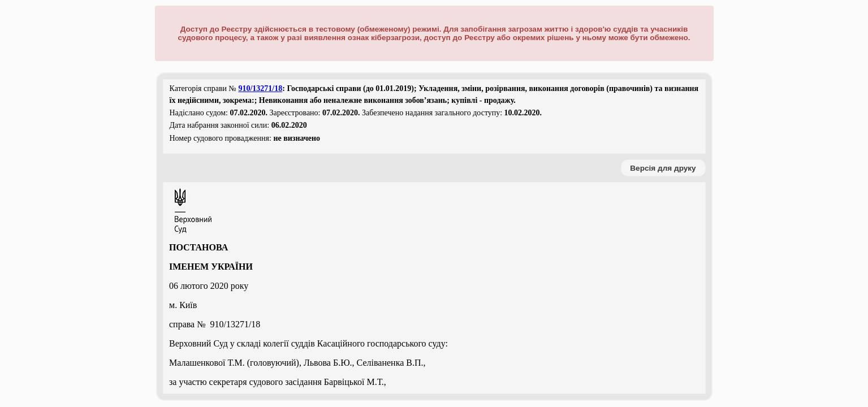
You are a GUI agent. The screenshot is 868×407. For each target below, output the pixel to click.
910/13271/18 (260, 88)
